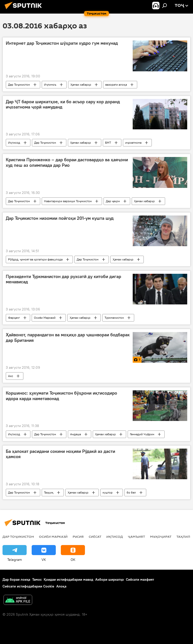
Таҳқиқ (49, 492)
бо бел (131, 492)
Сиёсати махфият (140, 579)
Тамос (37, 579)
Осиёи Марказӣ (45, 318)
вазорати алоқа (116, 85)
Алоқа (61, 586)
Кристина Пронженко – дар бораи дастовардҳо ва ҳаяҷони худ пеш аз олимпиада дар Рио (67, 163)
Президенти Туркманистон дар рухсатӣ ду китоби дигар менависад (63, 279)
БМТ (108, 143)
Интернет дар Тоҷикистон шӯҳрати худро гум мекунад (62, 43)
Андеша (76, 434)
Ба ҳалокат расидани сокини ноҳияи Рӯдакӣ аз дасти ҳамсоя (60, 454)
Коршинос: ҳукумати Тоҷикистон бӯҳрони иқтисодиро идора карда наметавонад (61, 396)
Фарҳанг (14, 318)
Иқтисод (14, 143)
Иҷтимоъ (50, 85)
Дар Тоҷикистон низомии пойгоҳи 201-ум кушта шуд (60, 218)
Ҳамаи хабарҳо (81, 85)
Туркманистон (114, 318)
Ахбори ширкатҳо (110, 579)
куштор (108, 492)
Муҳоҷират (161, 536)
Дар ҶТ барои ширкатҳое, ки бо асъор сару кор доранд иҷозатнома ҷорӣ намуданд (63, 104)
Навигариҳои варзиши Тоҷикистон (68, 201)
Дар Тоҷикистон (19, 85)
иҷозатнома (133, 143)
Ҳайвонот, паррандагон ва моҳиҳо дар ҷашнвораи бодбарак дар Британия (68, 338)
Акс (11, 376)
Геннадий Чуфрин (142, 434)
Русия (78, 536)
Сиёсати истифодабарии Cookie (28, 586)
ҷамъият (136, 536)
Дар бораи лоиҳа (16, 579)
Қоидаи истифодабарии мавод (68, 579)
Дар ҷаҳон (113, 201)
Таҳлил (183, 536)
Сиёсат (95, 536)
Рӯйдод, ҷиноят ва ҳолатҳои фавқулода (35, 259)
